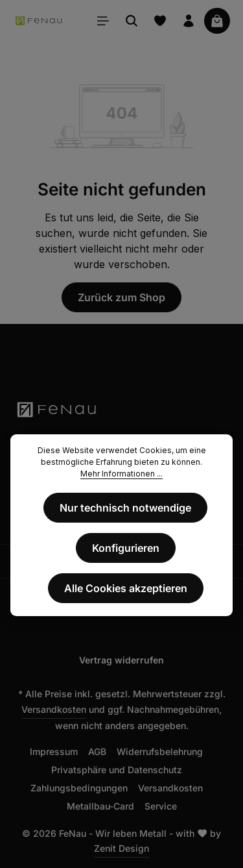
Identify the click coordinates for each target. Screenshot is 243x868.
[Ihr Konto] (189, 21)
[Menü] (103, 21)
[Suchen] (132, 21)
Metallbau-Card (100, 806)
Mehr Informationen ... (121, 474)
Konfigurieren (126, 548)
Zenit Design (121, 848)
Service (161, 806)
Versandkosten (54, 709)
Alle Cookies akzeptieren (126, 588)
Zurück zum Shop (121, 297)
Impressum (54, 751)
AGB (97, 751)
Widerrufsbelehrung (160, 751)
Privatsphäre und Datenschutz (117, 770)
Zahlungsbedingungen (79, 788)
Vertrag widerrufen (121, 660)
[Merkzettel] (160, 21)
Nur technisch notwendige (125, 508)
